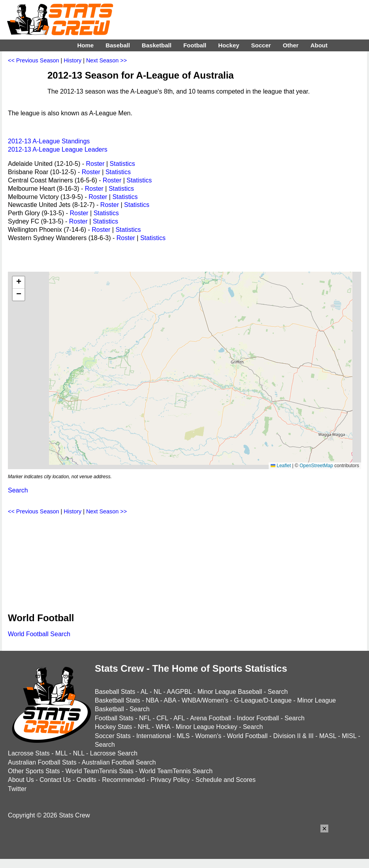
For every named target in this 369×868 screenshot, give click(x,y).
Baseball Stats (115, 692)
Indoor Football (258, 718)
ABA (170, 700)
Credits (86, 780)
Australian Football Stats (42, 762)
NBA (152, 700)
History (72, 60)
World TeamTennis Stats (100, 771)
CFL (162, 718)
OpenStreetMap (316, 466)
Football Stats (114, 718)
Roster (95, 164)
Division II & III (294, 736)
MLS (183, 736)
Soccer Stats (113, 736)
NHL (144, 727)
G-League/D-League (263, 700)
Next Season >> (106, 60)
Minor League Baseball (230, 692)
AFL (179, 718)
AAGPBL (179, 692)
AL (144, 692)
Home (85, 45)
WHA (163, 727)
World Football (247, 736)
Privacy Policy (170, 780)
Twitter (17, 789)
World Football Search (39, 634)
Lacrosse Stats (29, 753)
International (154, 736)
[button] (19, 283)
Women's (208, 736)
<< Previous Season (34, 60)
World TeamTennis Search (176, 771)
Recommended (123, 780)
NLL (79, 753)
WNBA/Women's (205, 700)
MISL (349, 736)
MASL (328, 736)
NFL (145, 718)
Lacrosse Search (114, 753)
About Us (21, 780)
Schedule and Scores (226, 780)
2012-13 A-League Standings (49, 141)
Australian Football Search (119, 762)
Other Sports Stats (34, 771)
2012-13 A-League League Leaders (58, 149)
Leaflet (281, 466)
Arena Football (211, 718)
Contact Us (55, 780)
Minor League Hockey (207, 727)
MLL (61, 753)
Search (18, 490)
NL (158, 692)
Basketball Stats (118, 700)
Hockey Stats (113, 727)
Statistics (122, 164)
